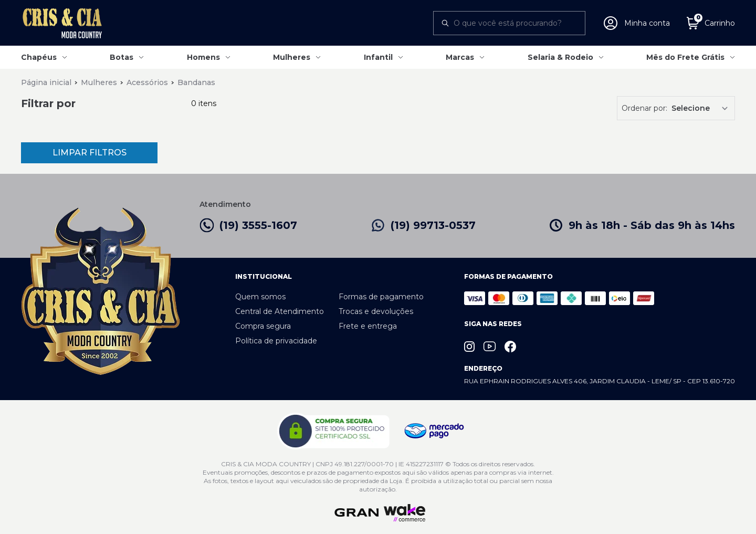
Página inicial (46, 82)
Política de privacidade (276, 341)
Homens (203, 57)
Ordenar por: (644, 108)
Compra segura (263, 326)
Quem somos (260, 297)
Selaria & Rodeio (560, 57)
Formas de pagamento (381, 297)
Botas (122, 57)
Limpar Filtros (90, 153)
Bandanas (196, 82)
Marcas (460, 57)
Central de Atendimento (280, 311)
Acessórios (147, 82)
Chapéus (39, 57)
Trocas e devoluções (376, 311)
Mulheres (292, 57)
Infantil (378, 57)
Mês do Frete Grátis (685, 57)
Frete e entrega (368, 326)
